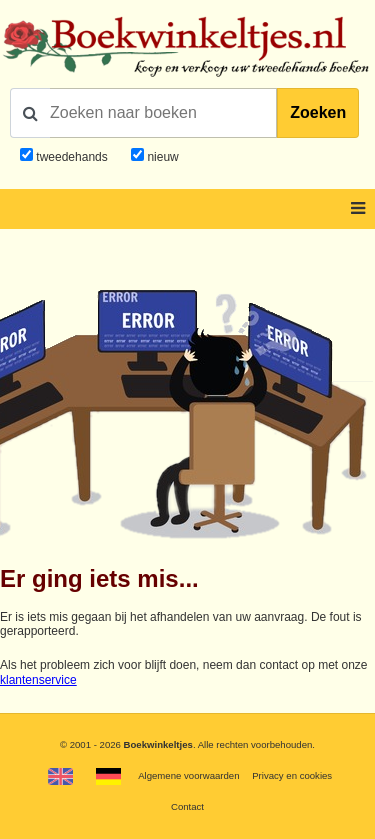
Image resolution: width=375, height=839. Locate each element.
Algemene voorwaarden (188, 775)
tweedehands (71, 157)
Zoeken (318, 112)
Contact (187, 806)
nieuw (161, 157)
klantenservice (38, 680)
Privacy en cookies (292, 775)
